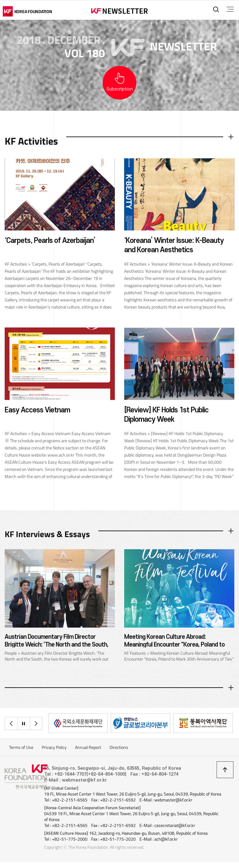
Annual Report (88, 749)
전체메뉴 (229, 9)
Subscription (120, 89)
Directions (119, 749)
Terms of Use (21, 749)
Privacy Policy (54, 749)
